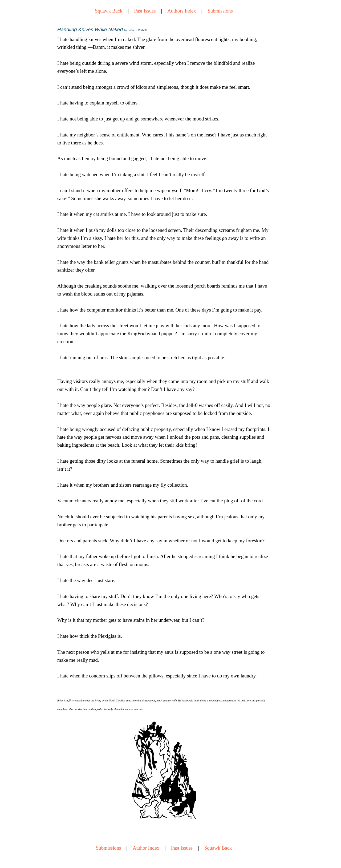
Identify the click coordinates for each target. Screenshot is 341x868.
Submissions (220, 11)
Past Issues (145, 11)
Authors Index (182, 11)
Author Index (146, 848)
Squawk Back (109, 11)
